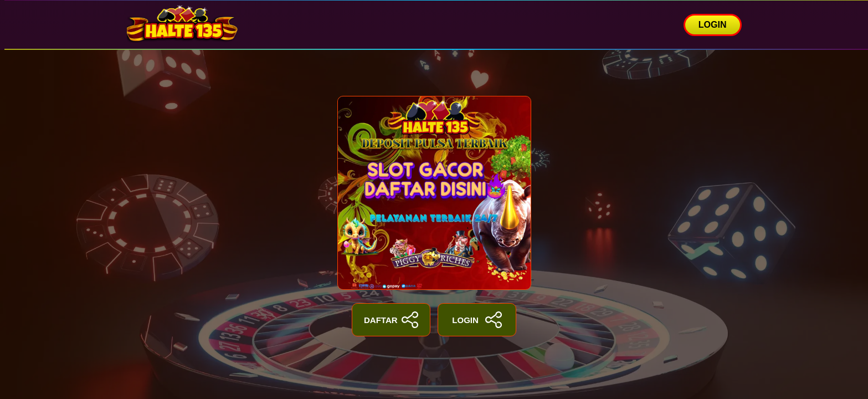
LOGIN (713, 25)
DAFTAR (391, 320)
